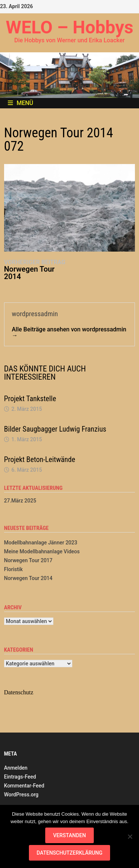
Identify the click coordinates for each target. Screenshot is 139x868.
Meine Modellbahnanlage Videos (42, 551)
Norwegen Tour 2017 (28, 560)
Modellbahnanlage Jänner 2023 (41, 543)
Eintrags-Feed (20, 777)
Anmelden (16, 768)
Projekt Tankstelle (30, 399)
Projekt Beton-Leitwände (40, 459)
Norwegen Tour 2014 (28, 578)
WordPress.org (21, 795)
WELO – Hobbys (69, 27)
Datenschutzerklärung (69, 853)
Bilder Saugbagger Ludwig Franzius (55, 429)
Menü (21, 103)
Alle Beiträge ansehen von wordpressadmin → (69, 332)
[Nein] (130, 836)
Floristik (13, 569)
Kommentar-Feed (24, 786)
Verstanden (69, 835)
